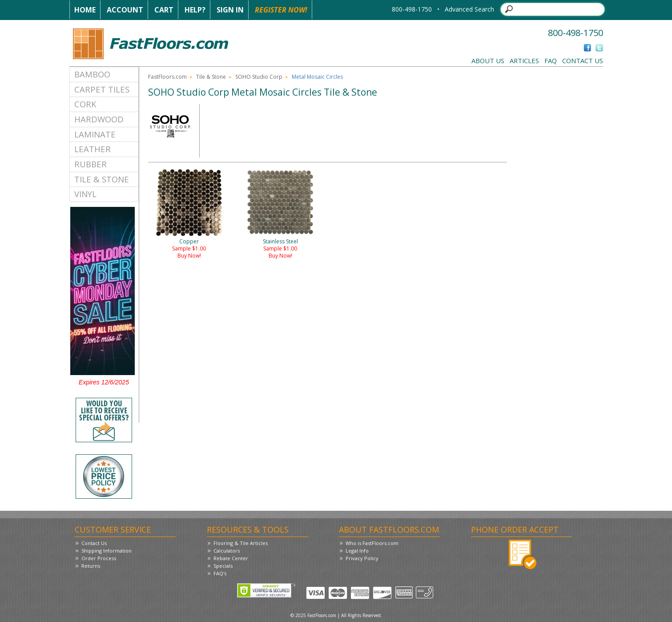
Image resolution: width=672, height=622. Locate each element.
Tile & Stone (102, 179)
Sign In (230, 10)
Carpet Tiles (102, 89)
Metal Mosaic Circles (317, 77)
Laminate (95, 134)
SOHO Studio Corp (259, 77)
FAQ (551, 61)
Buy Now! (189, 256)
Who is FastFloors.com (372, 543)
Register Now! (281, 10)
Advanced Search (469, 9)
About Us (488, 61)
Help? (195, 10)
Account (125, 10)
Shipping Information (107, 551)
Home (85, 10)
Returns (91, 566)
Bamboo (92, 74)
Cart (164, 10)
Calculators (227, 551)
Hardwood (99, 119)
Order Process (99, 558)
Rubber (91, 164)
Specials (223, 566)
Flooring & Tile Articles (241, 543)
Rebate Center (231, 558)
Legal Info (357, 551)
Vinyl (85, 194)
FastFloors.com (167, 77)
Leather (93, 149)
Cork (85, 104)
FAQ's (220, 573)
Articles (524, 61)
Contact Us (583, 61)
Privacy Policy (362, 558)
